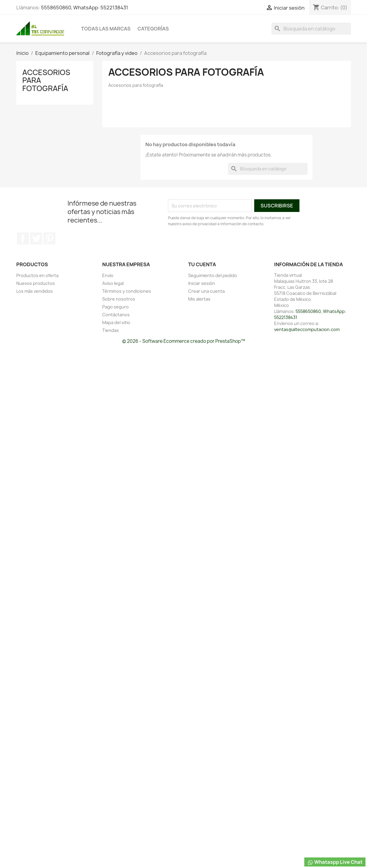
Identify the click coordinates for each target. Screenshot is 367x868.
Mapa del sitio (116, 322)
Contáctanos (116, 315)
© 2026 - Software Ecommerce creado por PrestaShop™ (184, 341)
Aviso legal (113, 283)
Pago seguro (115, 307)
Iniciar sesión (202, 283)
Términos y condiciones (127, 291)
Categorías (153, 29)
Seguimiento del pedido (213, 275)
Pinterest (49, 238)
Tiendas (111, 330)
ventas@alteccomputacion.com (307, 329)
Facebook (23, 238)
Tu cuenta (202, 264)
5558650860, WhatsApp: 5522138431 (85, 8)
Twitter (36, 238)
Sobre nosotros (119, 299)
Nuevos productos (36, 283)
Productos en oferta (37, 275)
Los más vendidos (35, 291)
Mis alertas (199, 299)
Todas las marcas (106, 29)
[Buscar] (311, 29)
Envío (108, 275)
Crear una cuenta (206, 291)
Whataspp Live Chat (335, 862)
